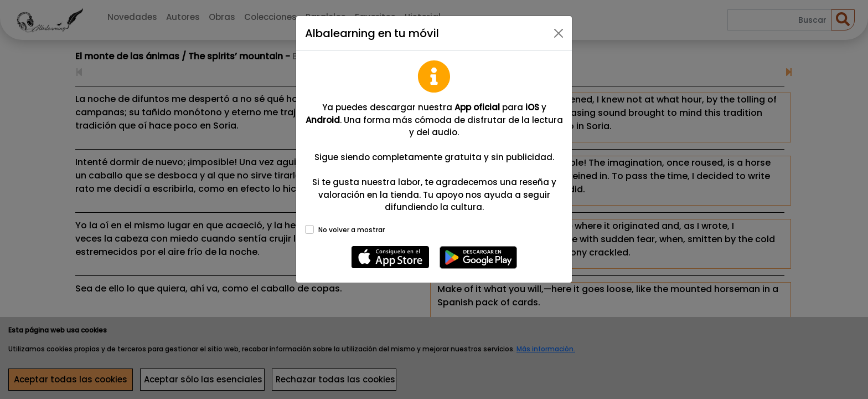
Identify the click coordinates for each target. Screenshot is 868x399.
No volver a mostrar (352, 230)
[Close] (559, 33)
